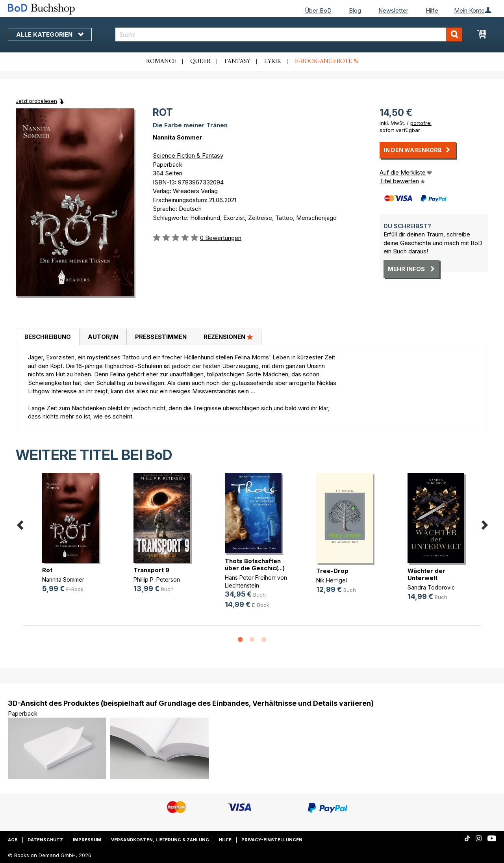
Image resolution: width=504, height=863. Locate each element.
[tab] (47, 337)
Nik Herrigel (332, 580)
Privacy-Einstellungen (272, 840)
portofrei (421, 123)
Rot (47, 570)
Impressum (87, 840)
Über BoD (318, 10)
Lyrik (273, 61)
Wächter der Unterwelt (426, 574)
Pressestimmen (161, 337)
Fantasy (237, 61)
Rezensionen (228, 337)
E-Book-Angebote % (327, 61)
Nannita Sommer (178, 137)
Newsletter (393, 10)
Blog (355, 10)
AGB (13, 840)
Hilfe (432, 10)
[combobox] (289, 34)
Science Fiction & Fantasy (188, 155)
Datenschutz (45, 840)
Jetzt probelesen (36, 101)
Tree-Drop (332, 571)
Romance (161, 61)
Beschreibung (48, 337)
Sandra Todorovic (431, 587)
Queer (200, 61)
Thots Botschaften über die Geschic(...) (255, 564)
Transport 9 (151, 570)
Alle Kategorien (50, 34)
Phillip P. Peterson (157, 579)
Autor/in (103, 337)
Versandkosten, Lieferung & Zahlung (160, 840)
